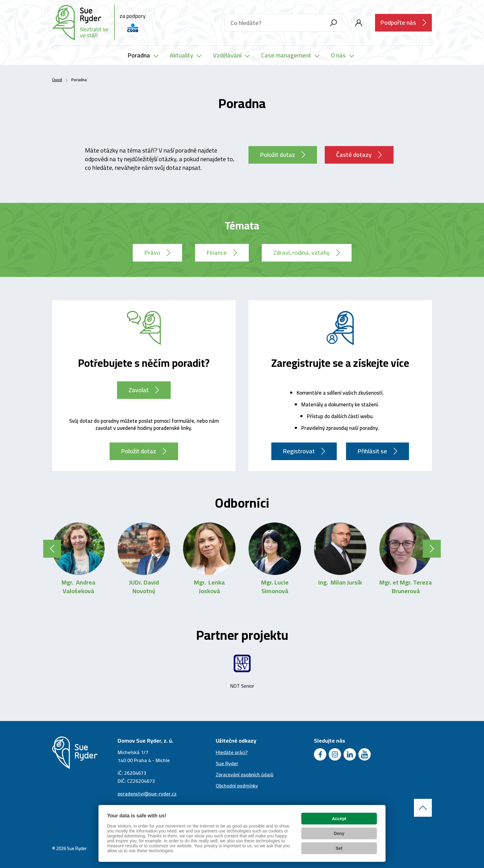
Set (339, 848)
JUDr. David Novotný (144, 587)
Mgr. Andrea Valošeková (78, 587)
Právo (152, 252)
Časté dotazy (354, 155)
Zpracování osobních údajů (245, 774)
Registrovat (299, 451)
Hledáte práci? (232, 752)
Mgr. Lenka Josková (209, 587)
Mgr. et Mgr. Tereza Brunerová (406, 587)
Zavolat (139, 390)
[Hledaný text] (275, 23)
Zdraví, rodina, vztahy (301, 252)
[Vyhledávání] (333, 23)
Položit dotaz (277, 155)
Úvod (57, 80)
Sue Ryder (227, 763)
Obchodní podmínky (237, 786)
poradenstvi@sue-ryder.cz (147, 794)
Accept (339, 819)
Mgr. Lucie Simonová (275, 587)
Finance (217, 252)
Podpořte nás (398, 22)
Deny (339, 833)
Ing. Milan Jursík (340, 582)
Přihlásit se (372, 451)
